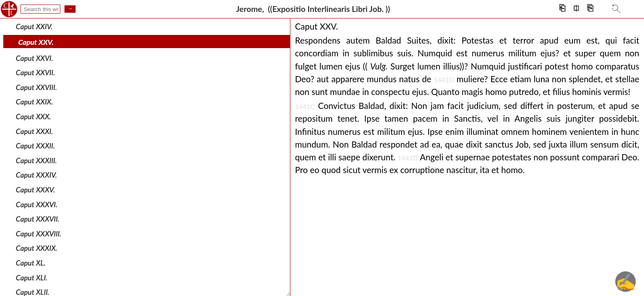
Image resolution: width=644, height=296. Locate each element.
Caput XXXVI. (37, 204)
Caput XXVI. (35, 58)
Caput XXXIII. (37, 161)
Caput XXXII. (36, 146)
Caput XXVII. (36, 73)
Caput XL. (31, 263)
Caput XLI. (32, 277)
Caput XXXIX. (37, 248)
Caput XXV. (36, 42)
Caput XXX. (33, 117)
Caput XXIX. (34, 102)
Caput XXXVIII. (39, 234)
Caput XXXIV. (37, 175)
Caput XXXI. (34, 131)
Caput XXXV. (36, 190)
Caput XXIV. (34, 26)
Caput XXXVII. (38, 219)
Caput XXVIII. (37, 87)
